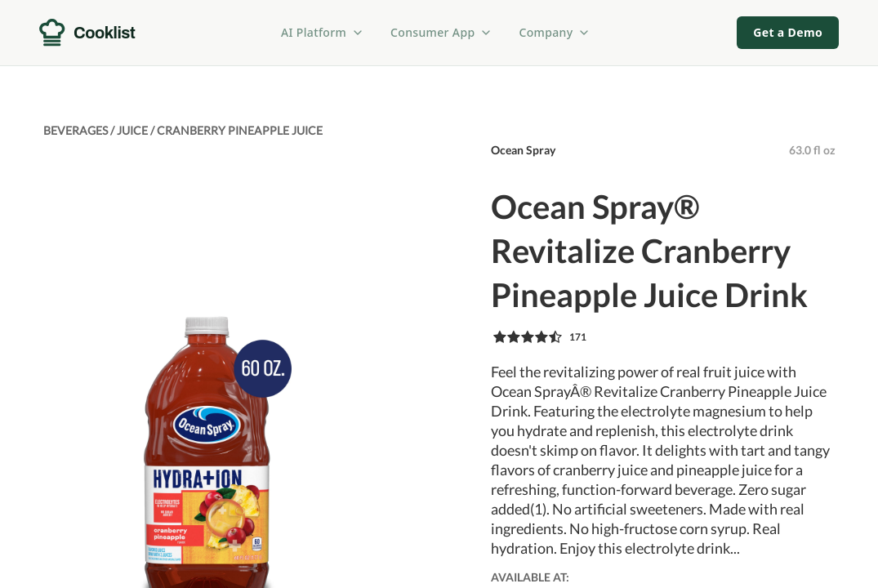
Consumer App (441, 32)
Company (555, 32)
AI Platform (323, 32)
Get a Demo (788, 32)
